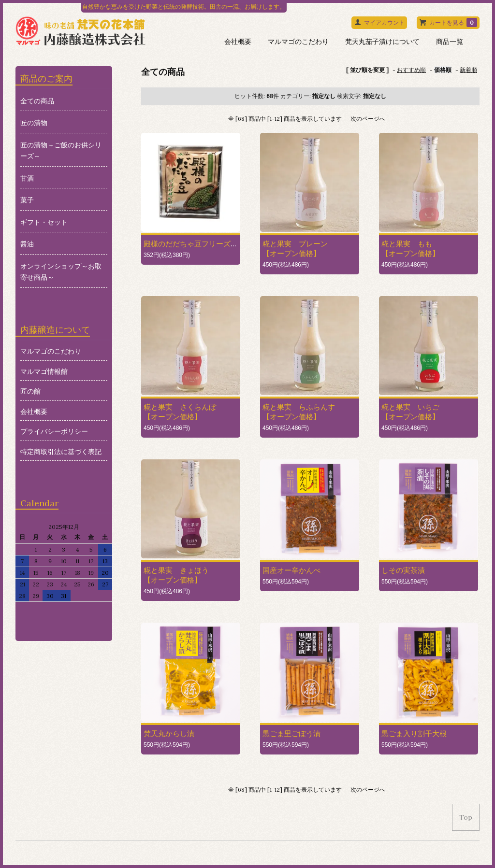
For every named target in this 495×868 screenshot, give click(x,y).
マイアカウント (384, 22)
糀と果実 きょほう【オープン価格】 (176, 575)
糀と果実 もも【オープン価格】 (410, 249)
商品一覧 (450, 42)
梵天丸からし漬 (169, 733)
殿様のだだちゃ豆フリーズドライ (198, 244)
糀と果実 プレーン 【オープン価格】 (295, 249)
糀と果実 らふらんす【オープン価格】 (299, 412)
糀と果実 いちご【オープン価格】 (410, 412)
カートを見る (453, 22)
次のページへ (368, 119)
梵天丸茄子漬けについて (382, 42)
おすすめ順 (411, 70)
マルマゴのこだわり (298, 42)
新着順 (468, 70)
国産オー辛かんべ (291, 570)
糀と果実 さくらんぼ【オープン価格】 (180, 412)
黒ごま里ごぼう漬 (291, 733)
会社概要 (238, 42)
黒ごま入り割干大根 (414, 733)
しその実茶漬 (403, 570)
